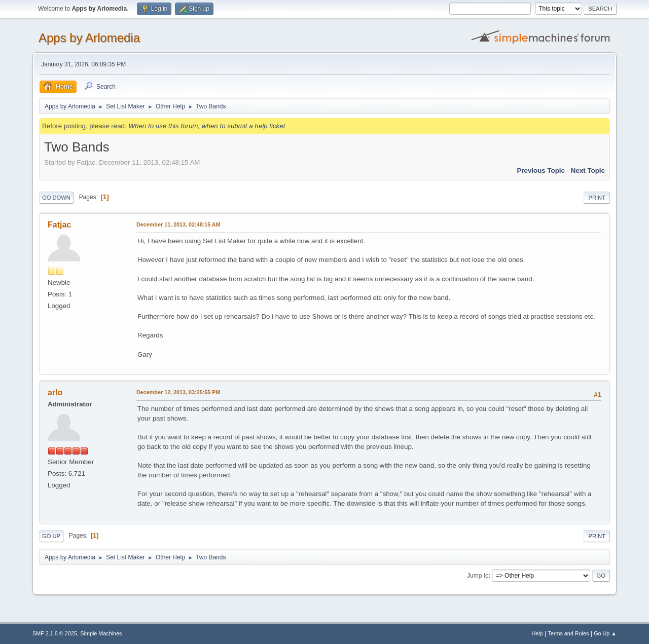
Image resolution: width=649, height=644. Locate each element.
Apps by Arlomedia (89, 38)
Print (597, 198)
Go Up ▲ (605, 633)
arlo (55, 392)
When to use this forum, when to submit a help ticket (207, 126)
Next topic (588, 171)
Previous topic (541, 171)
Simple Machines (101, 633)
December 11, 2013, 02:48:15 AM (178, 224)
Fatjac (59, 225)
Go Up (51, 536)
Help (537, 633)
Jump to (478, 576)
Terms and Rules (569, 633)
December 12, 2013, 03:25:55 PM (178, 392)
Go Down (56, 198)
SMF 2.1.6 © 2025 (55, 633)
